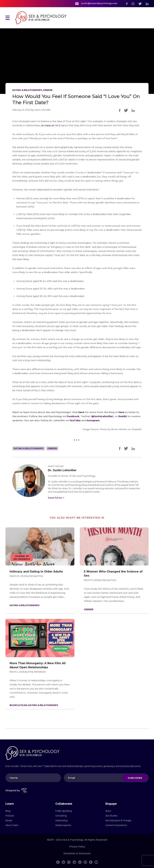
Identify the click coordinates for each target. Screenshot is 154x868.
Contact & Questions (116, 825)
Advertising (61, 820)
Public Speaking (64, 811)
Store (108, 811)
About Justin (12, 825)
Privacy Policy (77, 846)
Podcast (10, 816)
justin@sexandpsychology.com (96, 4)
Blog (8, 811)
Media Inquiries (63, 825)
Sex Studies (111, 816)
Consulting (61, 816)
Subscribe (135, 778)
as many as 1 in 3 (51, 125)
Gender (48, 90)
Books (9, 820)
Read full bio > (56, 498)
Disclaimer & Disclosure (77, 853)
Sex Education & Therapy (118, 820)
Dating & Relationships (27, 90)
